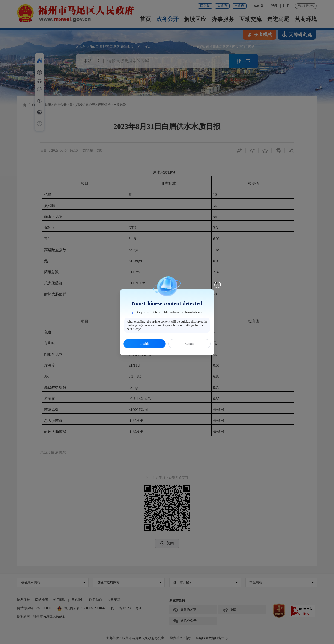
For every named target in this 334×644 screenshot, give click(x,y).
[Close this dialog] (218, 285)
